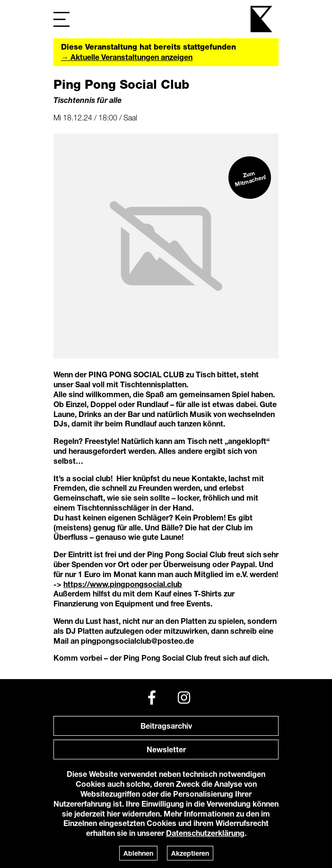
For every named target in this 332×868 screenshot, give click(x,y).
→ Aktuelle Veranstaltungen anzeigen (127, 57)
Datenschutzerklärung (205, 833)
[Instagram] (184, 698)
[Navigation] (61, 19)
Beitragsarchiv (166, 726)
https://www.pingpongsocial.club (123, 584)
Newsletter (166, 749)
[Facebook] (152, 698)
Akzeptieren (190, 853)
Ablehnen (138, 853)
